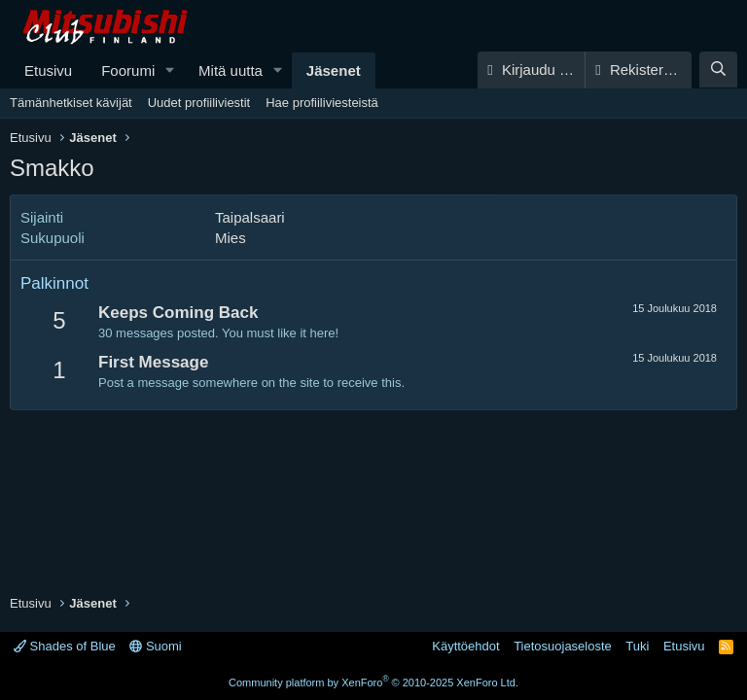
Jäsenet (334, 70)
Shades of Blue (65, 646)
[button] (170, 70)
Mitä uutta (231, 70)
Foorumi (128, 70)
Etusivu (48, 70)
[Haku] (718, 70)
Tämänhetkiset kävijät (71, 103)
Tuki (637, 646)
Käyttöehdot (465, 646)
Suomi (155, 646)
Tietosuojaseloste (563, 646)
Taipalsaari (250, 217)
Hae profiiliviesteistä (322, 103)
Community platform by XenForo (373, 682)
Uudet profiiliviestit (199, 103)
